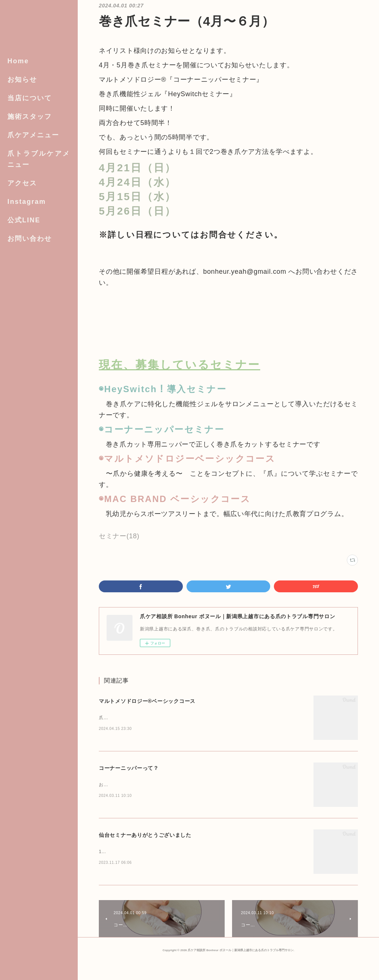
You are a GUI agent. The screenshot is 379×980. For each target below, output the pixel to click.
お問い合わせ (30, 239)
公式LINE (24, 220)
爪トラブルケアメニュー (39, 159)
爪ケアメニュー (33, 135)
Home (18, 61)
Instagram (27, 202)
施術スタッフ (30, 117)
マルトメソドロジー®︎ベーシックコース (147, 701)
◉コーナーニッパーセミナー (162, 429)
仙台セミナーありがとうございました (145, 846)
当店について (30, 98)
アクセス (22, 183)
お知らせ (22, 80)
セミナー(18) (119, 536)
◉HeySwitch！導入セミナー (163, 389)
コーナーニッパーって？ (129, 774)
